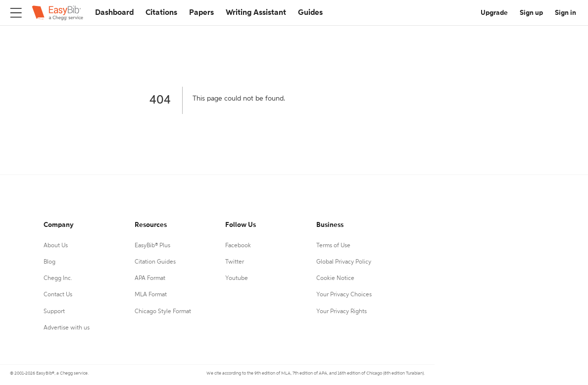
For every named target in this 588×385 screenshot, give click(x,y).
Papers (201, 13)
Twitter (235, 262)
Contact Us (58, 295)
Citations (161, 13)
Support (54, 312)
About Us (56, 246)
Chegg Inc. (58, 278)
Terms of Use (333, 246)
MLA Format (151, 295)
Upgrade (494, 13)
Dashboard (114, 13)
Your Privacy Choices (344, 295)
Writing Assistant (256, 13)
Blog (49, 262)
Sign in (565, 13)
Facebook (238, 246)
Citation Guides (155, 262)
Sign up (531, 13)
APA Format (150, 278)
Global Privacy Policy (344, 262)
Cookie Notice (335, 278)
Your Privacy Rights (342, 312)
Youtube (237, 278)
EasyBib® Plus (152, 246)
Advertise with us (67, 328)
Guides (310, 13)
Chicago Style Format (163, 312)
